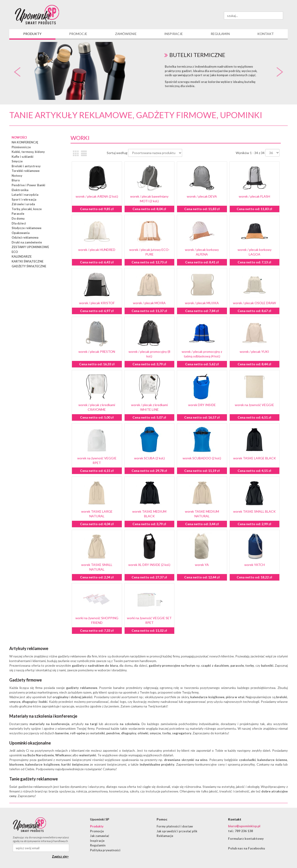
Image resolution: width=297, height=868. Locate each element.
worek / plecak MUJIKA (202, 303)
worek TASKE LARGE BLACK (255, 458)
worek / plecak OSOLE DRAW (254, 303)
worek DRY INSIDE (202, 405)
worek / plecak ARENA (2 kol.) (97, 196)
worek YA (202, 565)
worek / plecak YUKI (254, 352)
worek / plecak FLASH (254, 196)
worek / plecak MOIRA (149, 303)
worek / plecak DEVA (202, 196)
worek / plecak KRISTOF (97, 303)
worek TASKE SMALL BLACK (254, 511)
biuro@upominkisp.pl (244, 826)
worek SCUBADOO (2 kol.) (202, 458)
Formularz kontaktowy (246, 838)
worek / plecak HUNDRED (97, 250)
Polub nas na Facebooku (247, 848)
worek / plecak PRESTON (97, 352)
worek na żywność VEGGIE (254, 405)
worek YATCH (255, 565)
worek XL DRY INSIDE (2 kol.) (149, 565)
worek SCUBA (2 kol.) (149, 458)
